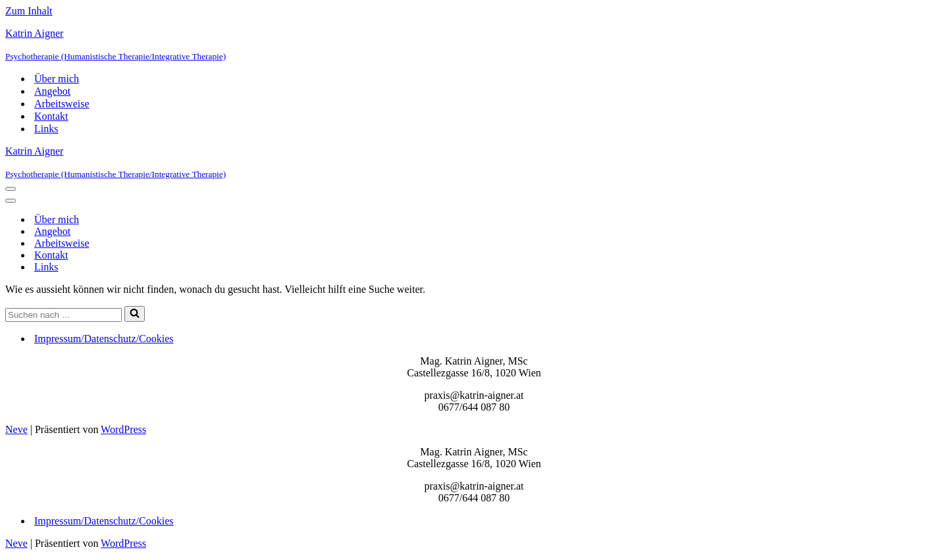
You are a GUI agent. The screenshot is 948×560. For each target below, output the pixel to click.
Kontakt (51, 116)
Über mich (57, 79)
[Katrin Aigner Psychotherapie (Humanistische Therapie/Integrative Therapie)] (474, 45)
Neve (16, 429)
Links (46, 129)
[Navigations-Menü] (11, 189)
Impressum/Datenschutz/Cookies (104, 339)
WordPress (123, 429)
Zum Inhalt (29, 11)
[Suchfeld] (64, 315)
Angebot (52, 91)
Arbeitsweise (62, 104)
